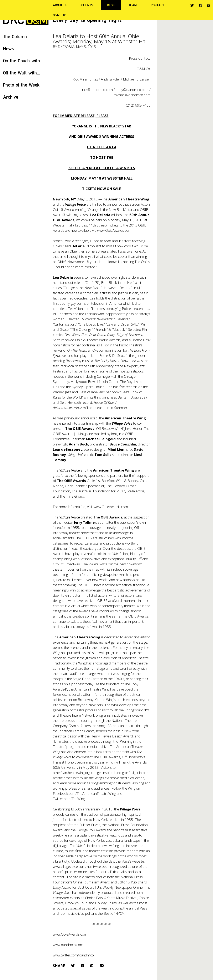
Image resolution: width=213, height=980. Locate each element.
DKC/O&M (66, 47)
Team (133, 5)
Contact (157, 5)
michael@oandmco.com (132, 95)
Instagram (208, 5)
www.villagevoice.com (69, 866)
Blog (111, 5)
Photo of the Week (21, 85)
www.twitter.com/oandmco (73, 955)
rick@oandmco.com (97, 90)
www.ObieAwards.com (114, 230)
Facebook (200, 5)
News (9, 48)
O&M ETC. (60, 15)
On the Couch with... (23, 61)
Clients (87, 5)
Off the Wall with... (22, 73)
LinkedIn (92, 966)
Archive (11, 97)
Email (102, 966)
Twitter (192, 5)
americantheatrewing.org (71, 773)
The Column (15, 36)
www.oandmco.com (68, 945)
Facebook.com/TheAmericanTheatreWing (84, 793)
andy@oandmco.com (132, 90)
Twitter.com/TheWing (69, 799)
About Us (60, 5)
